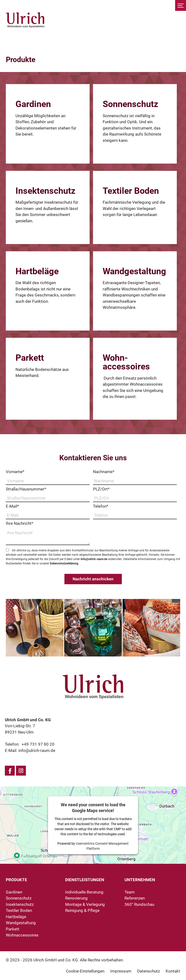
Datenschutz (148, 971)
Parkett (13, 929)
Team (130, 892)
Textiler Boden (19, 910)
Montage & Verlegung (85, 904)
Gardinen (14, 892)
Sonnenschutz (19, 898)
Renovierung (76, 898)
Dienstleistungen (85, 880)
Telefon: (30, 744)
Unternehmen (140, 880)
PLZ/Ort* (101, 489)
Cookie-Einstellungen (85, 971)
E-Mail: (30, 750)
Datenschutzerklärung (64, 563)
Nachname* (104, 472)
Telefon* (101, 506)
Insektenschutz (20, 904)
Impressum (121, 971)
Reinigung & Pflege (82, 910)
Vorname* (15, 472)
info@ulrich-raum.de (94, 559)
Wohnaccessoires (22, 935)
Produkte (16, 880)
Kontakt (173, 971)
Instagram (21, 771)
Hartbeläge (16, 917)
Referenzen (135, 898)
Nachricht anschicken (93, 579)
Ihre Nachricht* (19, 523)
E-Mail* (12, 506)
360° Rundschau (139, 904)
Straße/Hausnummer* (26, 489)
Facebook (10, 771)
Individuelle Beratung (84, 892)
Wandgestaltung (21, 923)
